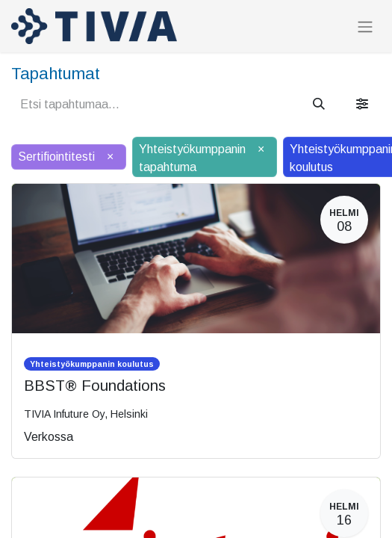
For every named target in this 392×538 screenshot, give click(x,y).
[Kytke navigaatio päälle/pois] (365, 27)
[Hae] (319, 105)
